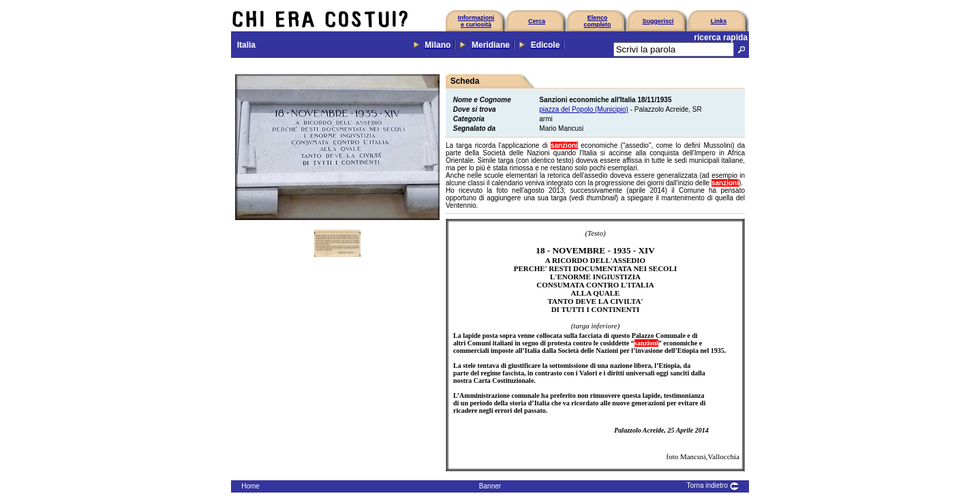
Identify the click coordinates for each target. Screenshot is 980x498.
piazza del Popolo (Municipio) (584, 109)
